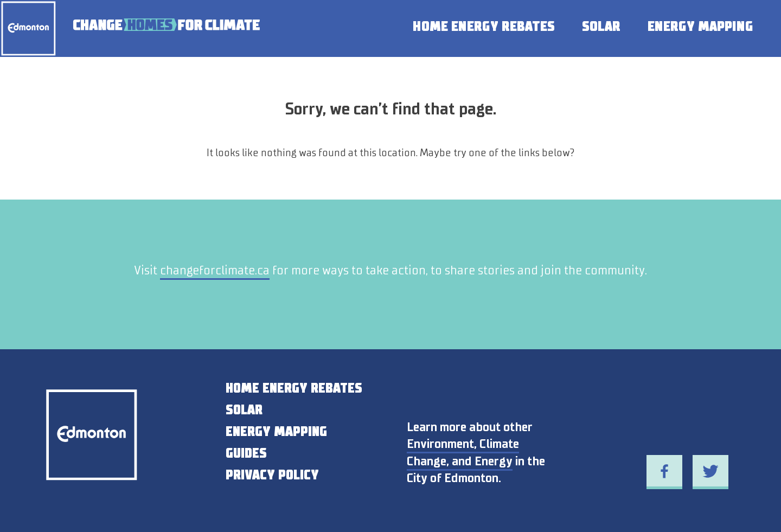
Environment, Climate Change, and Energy (463, 452)
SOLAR (244, 410)
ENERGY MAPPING (276, 432)
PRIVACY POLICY (272, 475)
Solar (601, 26)
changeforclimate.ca (215, 270)
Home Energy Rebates (484, 26)
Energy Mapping (700, 26)
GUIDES (246, 453)
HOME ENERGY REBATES (294, 388)
